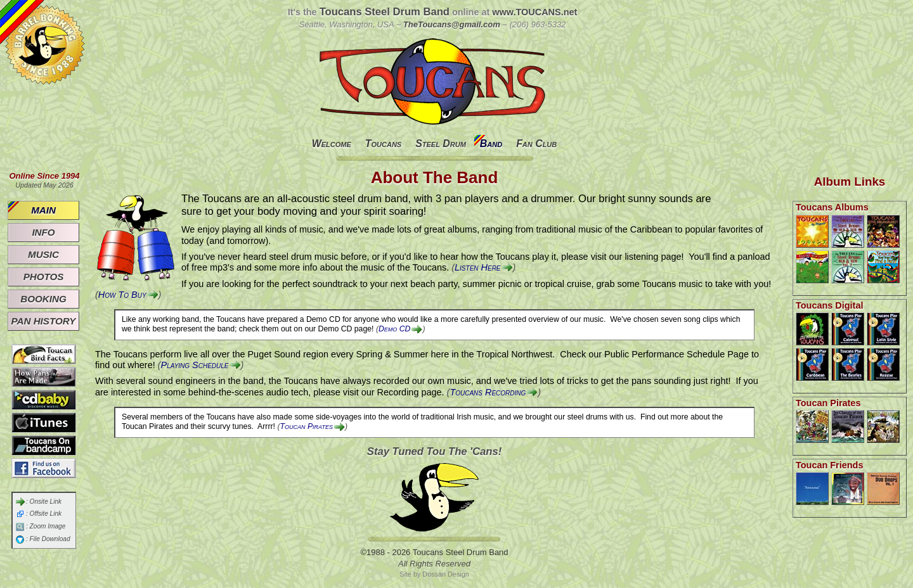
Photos (44, 277)
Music (43, 254)
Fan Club (536, 144)
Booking (43, 299)
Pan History (44, 321)
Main (43, 210)
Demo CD (394, 329)
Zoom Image (48, 526)
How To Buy (122, 295)
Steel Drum (441, 144)
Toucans (383, 144)
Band (491, 144)
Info (43, 232)
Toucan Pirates (307, 426)
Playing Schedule (195, 365)
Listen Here (477, 267)
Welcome (332, 144)
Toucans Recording (488, 392)
